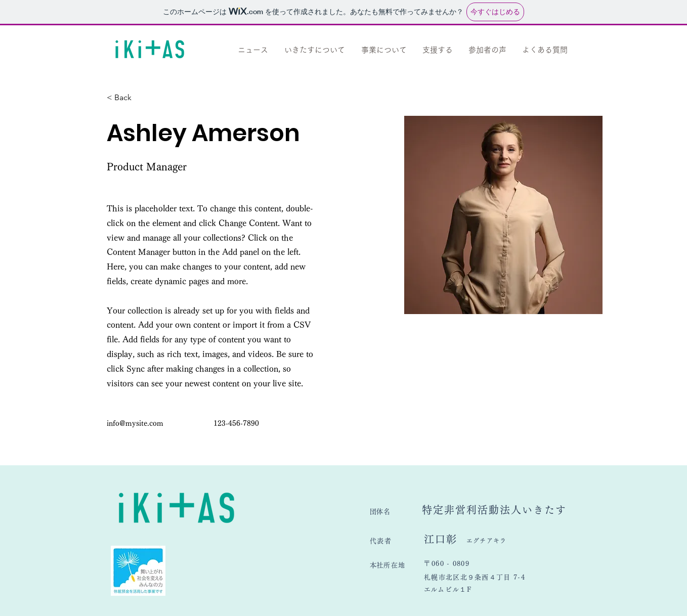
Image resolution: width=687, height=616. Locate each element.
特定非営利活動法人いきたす (494, 510)
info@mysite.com (135, 423)
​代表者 (397, 541)
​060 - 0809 (454, 564)
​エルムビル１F (448, 589)
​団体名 (396, 512)
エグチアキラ (486, 541)
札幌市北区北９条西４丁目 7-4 (475, 577)
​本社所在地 (388, 565)
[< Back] (127, 98)
